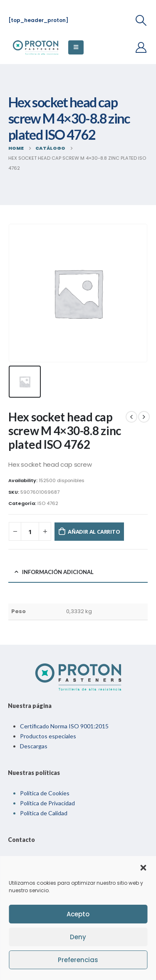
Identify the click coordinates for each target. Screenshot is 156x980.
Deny (78, 937)
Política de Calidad (44, 813)
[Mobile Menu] (76, 47)
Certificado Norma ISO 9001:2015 (64, 726)
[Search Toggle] (141, 20)
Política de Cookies (45, 793)
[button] (143, 867)
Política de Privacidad (47, 803)
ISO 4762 (48, 503)
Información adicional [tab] (58, 572)
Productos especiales (48, 736)
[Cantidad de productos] (30, 531)
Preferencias (78, 960)
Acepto (78, 914)
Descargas (34, 746)
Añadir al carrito (94, 532)
